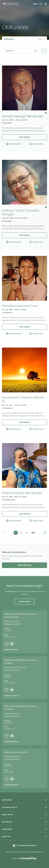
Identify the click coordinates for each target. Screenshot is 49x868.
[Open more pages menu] (42, 39)
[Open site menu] (45, 4)
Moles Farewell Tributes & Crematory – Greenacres (21, 708)
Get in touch (25, 601)
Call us (35, 4)
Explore (12, 649)
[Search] (35, 51)
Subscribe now (25, 565)
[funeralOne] (29, 858)
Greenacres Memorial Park (16, 752)
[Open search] (41, 4)
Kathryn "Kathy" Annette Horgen (21, 212)
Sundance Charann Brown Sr (23, 399)
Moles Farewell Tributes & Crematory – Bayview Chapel (21, 616)
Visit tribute (25, 137)
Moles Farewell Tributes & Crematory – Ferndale (21, 662)
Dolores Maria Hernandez (22, 493)
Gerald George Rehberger (23, 116)
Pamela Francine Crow (20, 306)
